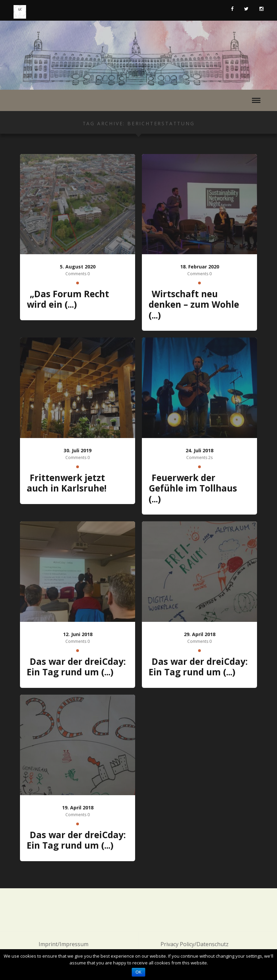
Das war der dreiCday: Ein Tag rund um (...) (76, 667)
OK (138, 972)
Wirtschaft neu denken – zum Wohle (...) (194, 304)
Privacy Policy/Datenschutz (195, 944)
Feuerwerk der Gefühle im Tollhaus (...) (193, 488)
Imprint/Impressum (63, 944)
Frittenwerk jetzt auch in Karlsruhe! (67, 483)
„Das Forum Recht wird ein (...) (68, 299)
